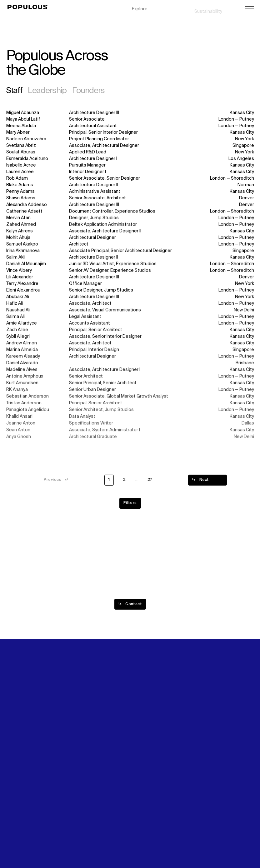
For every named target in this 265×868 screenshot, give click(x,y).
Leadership (47, 91)
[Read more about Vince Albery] (130, 272)
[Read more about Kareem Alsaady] (130, 361)
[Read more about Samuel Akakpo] (130, 245)
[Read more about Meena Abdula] (130, 126)
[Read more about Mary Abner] (130, 133)
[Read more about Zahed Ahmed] (130, 225)
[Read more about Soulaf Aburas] (130, 152)
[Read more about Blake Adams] (130, 185)
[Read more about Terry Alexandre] (130, 285)
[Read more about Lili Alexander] (130, 279)
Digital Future (208, 13)
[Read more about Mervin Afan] (130, 219)
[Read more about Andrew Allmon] (130, 347)
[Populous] (30, 7)
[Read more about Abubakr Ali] (130, 299)
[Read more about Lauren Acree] (130, 172)
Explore (140, 6)
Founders (89, 91)
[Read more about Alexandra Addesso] (130, 205)
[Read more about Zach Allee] (130, 333)
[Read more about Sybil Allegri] (130, 340)
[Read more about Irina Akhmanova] (130, 252)
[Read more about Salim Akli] (130, 259)
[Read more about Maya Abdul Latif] (130, 120)
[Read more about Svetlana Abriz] (130, 146)
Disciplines (143, 19)
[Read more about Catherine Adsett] (130, 212)
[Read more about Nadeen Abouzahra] (130, 139)
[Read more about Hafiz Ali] (130, 306)
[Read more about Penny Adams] (130, 192)
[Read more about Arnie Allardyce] (130, 326)
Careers (203, 19)
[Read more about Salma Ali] (130, 319)
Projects (141, 13)
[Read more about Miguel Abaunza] (130, 113)
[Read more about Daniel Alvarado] (130, 368)
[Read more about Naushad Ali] (130, 313)
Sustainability (208, 6)
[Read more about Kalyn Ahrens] (130, 232)
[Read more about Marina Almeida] (130, 354)
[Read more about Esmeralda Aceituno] (130, 159)
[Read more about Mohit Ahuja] (130, 239)
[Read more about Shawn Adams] (130, 199)
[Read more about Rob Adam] (130, 179)
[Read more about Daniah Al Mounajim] (130, 265)
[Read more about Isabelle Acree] (130, 166)
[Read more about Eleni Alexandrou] (130, 292)
